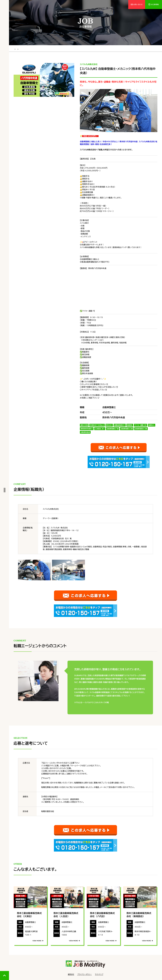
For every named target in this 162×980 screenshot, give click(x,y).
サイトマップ (99, 973)
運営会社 (71, 973)
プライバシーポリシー (85, 973)
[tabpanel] (44, 79)
